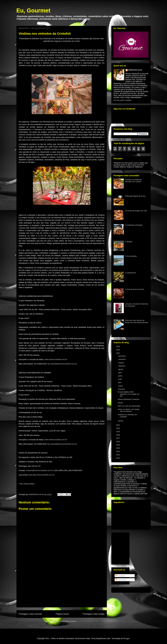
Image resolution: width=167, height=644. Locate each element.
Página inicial (62, 614)
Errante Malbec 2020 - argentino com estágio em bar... (129, 394)
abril (120, 383)
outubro (121, 363)
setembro (122, 366)
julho (120, 373)
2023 (118, 350)
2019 (118, 432)
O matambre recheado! (134, 225)
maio (120, 379)
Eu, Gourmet (33, 10)
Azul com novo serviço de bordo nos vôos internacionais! (137, 321)
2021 (118, 425)
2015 (118, 445)
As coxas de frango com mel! (136, 211)
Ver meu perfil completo (123, 100)
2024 (118, 347)
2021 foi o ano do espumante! (129, 406)
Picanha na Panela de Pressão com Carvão (133, 181)
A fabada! (129, 242)
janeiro (121, 421)
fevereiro (122, 389)
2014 (118, 448)
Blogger (126, 638)
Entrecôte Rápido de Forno (135, 196)
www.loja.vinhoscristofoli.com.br (42, 475)
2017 (118, 438)
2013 (118, 452)
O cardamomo (130, 273)
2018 (118, 435)
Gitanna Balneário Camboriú (128, 399)
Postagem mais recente (30, 614)
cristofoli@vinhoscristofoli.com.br (63, 364)
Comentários (121, 580)
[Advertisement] (62, 591)
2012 (118, 455)
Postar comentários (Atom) (65, 621)
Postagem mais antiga (93, 614)
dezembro (122, 356)
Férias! (120, 403)
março (121, 386)
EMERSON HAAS (135, 70)
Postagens (120, 576)
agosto (121, 369)
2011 (118, 458)
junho (120, 376)
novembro (122, 359)
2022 (118, 353)
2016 (118, 442)
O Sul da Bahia (131, 256)
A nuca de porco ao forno (135, 289)
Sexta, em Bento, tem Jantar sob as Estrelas (128, 410)
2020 (118, 428)
